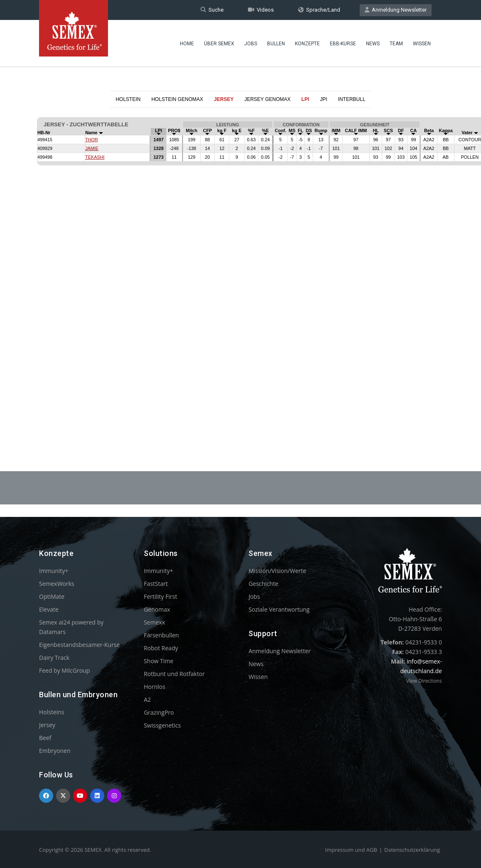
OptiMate (52, 596)
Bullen (276, 44)
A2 (147, 700)
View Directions (424, 681)
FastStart (156, 584)
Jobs (251, 44)
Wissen (422, 44)
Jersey (47, 725)
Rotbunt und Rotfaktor (174, 674)
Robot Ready (161, 648)
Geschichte (263, 584)
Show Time (158, 661)
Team (396, 44)
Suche (212, 10)
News (373, 44)
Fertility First (160, 596)
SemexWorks (57, 584)
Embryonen (55, 751)
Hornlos (155, 687)
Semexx (154, 622)
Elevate (49, 609)
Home (187, 44)
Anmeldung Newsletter (396, 10)
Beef (45, 738)
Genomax (157, 609)
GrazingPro (159, 712)
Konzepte (307, 44)
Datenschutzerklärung (412, 850)
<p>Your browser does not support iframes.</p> (240, 269)
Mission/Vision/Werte (277, 571)
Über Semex (219, 44)
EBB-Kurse (343, 44)
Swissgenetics (162, 725)
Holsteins (52, 712)
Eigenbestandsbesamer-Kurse (79, 645)
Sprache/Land (319, 10)
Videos (261, 10)
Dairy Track (54, 658)
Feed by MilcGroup (64, 670)
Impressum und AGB (351, 850)
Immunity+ (54, 571)
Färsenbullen (161, 635)
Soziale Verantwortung (279, 609)
